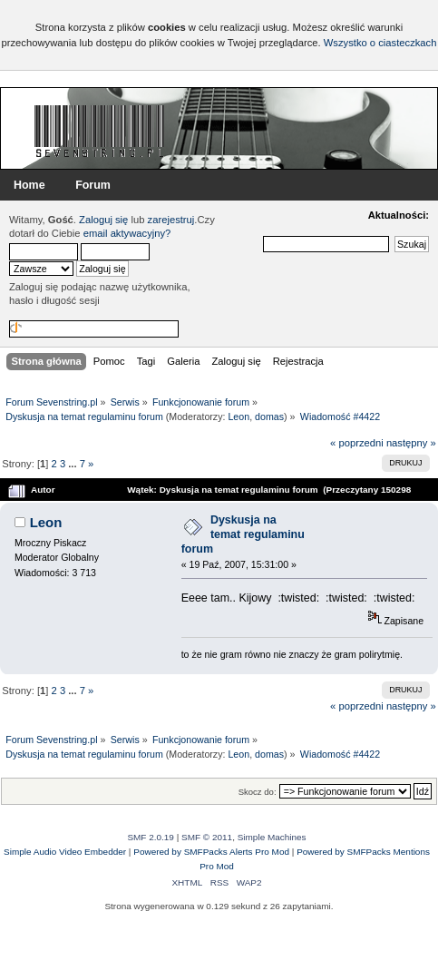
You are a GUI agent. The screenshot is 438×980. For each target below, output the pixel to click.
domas (269, 416)
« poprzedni (357, 443)
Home (29, 185)
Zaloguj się (103, 220)
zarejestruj (171, 220)
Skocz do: (258, 792)
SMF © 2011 (207, 837)
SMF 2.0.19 (151, 837)
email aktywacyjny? (127, 233)
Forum (93, 185)
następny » (411, 443)
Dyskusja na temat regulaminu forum (243, 534)
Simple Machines (272, 837)
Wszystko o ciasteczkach (380, 43)
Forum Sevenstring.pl (100, 131)
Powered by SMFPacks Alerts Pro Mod (211, 852)
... (73, 464)
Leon (238, 416)
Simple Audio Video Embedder (65, 852)
